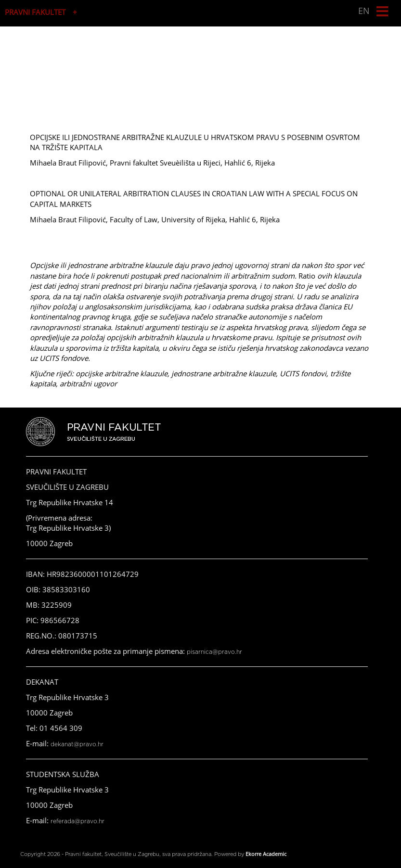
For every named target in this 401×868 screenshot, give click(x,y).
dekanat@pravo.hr (77, 744)
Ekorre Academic (266, 854)
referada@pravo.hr (78, 821)
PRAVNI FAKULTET (35, 12)
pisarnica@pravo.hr (214, 652)
